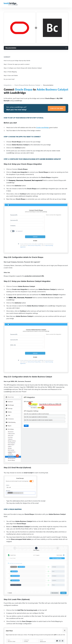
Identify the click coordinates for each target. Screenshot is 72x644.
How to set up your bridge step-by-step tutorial (17, 61)
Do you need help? (9, 79)
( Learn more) (8, 268)
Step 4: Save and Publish (11, 75)
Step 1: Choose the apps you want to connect (17, 64)
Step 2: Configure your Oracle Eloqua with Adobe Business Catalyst (23, 68)
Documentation (11, 48)
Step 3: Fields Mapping (10, 72)
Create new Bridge (43, 128)
